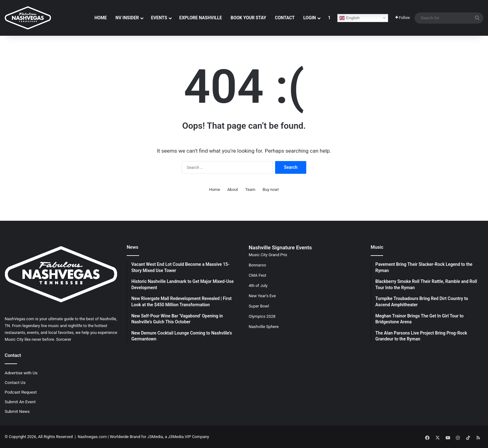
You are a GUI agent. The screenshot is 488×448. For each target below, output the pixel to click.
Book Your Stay (248, 18)
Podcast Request (21, 392)
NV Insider (127, 18)
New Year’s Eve (262, 296)
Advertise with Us (21, 373)
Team (250, 189)
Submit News (17, 411)
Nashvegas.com (92, 437)
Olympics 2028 (262, 316)
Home (101, 18)
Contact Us (15, 382)
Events (159, 18)
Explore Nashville (201, 18)
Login (310, 18)
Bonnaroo (257, 265)
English (349, 18)
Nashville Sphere (264, 327)
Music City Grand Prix (268, 255)
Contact (285, 18)
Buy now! (271, 189)
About (233, 189)
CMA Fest (258, 275)
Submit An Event (20, 402)
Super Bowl (259, 306)
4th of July (258, 286)
